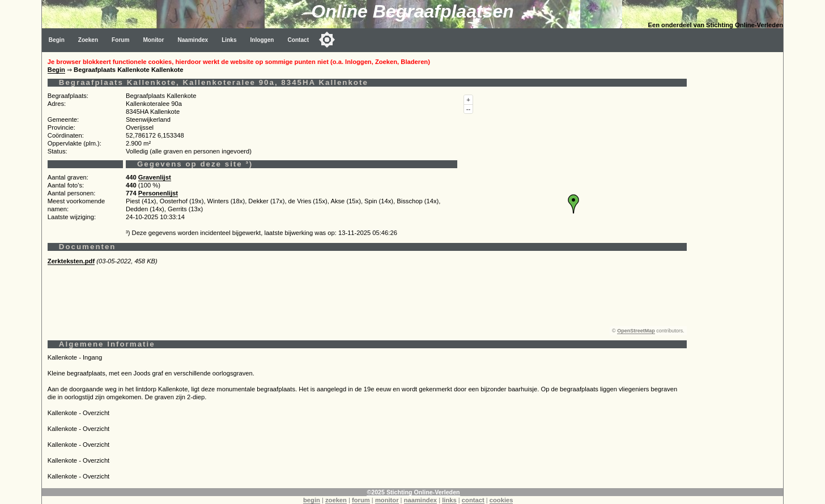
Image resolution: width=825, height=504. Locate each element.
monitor (387, 500)
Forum (120, 40)
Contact (299, 40)
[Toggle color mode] (327, 40)
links (449, 500)
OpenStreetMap (636, 331)
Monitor (153, 40)
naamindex (420, 500)
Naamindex (193, 40)
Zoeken (88, 40)
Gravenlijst (155, 177)
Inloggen (262, 40)
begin (312, 500)
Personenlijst (158, 193)
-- (468, 109)
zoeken (336, 500)
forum (361, 500)
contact (473, 500)
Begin (57, 40)
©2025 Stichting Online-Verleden (413, 492)
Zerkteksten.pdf (71, 261)
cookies (501, 500)
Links (229, 40)
